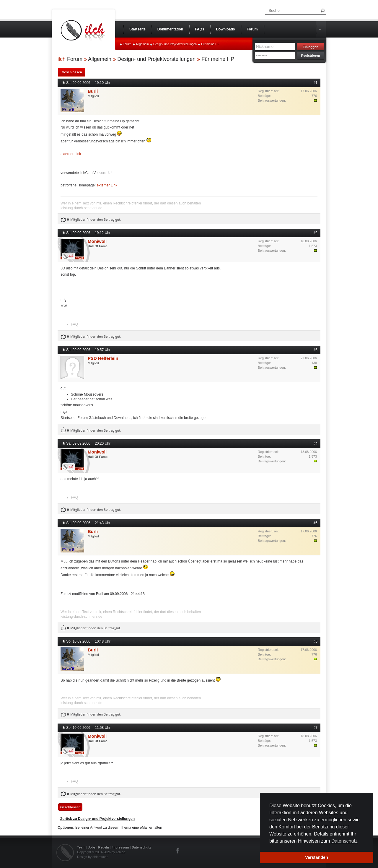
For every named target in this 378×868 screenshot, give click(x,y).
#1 (316, 83)
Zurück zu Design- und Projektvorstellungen (97, 819)
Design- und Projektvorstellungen (175, 44)
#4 (316, 443)
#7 (316, 728)
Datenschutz (141, 847)
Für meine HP (210, 44)
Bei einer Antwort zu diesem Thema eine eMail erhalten (119, 828)
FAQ (74, 324)
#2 (316, 233)
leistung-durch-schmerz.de (81, 208)
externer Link (71, 154)
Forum (127, 44)
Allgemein (142, 44)
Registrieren (310, 56)
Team (81, 847)
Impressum (120, 847)
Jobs (92, 847)
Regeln (104, 847)
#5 (316, 523)
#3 (316, 350)
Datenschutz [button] (344, 841)
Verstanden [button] (317, 857)
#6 (316, 641)
